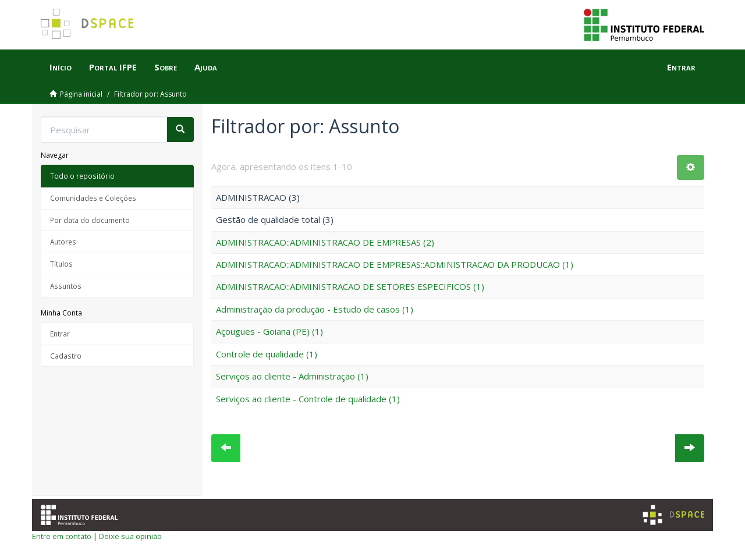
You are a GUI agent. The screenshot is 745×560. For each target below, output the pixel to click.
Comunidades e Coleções (93, 198)
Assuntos (66, 286)
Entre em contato (62, 536)
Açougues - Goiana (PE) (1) (269, 331)
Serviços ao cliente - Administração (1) (292, 376)
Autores (63, 242)
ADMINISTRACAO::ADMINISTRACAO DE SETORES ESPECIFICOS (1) (350, 286)
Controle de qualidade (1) (267, 354)
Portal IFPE (113, 67)
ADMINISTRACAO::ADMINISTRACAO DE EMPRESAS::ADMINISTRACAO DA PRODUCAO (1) (395, 264)
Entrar (60, 334)
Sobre (166, 67)
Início (61, 67)
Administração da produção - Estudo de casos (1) (315, 309)
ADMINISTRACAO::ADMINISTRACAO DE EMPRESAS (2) (325, 242)
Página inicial (81, 94)
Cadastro (66, 356)
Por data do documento (90, 220)
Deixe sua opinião (130, 536)
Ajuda (206, 67)
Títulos (61, 264)
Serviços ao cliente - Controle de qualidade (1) (308, 399)
